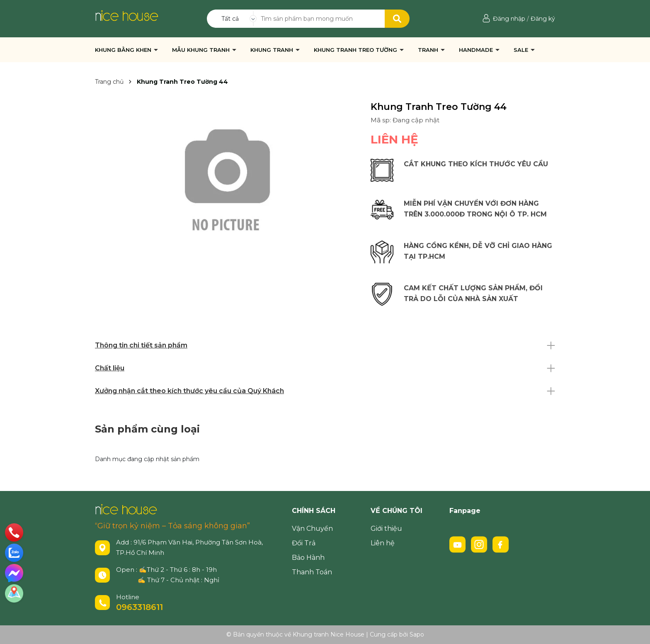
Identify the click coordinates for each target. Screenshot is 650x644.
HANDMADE (477, 50)
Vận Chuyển (312, 529)
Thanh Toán (312, 572)
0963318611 (139, 607)
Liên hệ (383, 543)
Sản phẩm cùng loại (147, 429)
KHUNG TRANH (273, 50)
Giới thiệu (386, 529)
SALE (522, 50)
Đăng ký (543, 19)
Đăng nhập (509, 19)
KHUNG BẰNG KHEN (124, 50)
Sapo (417, 634)
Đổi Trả (304, 543)
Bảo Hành (308, 558)
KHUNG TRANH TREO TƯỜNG (356, 50)
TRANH (429, 50)
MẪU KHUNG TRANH (202, 50)
